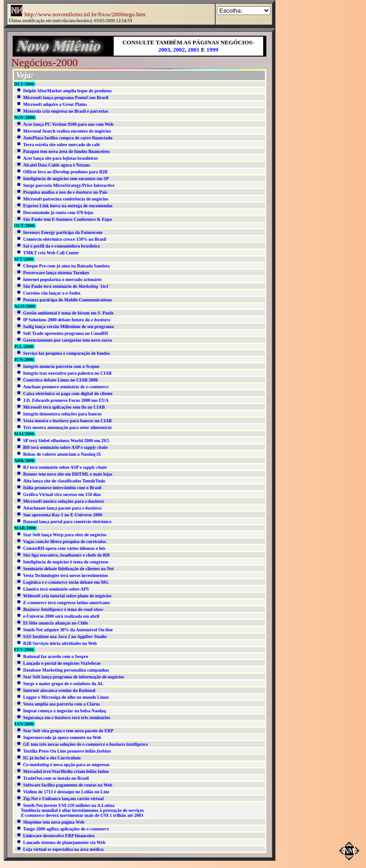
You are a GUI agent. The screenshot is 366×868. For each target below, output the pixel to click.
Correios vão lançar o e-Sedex (52, 293)
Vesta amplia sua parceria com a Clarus (61, 704)
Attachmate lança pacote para (62, 508)
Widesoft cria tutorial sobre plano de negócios (67, 596)
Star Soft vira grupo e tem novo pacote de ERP (68, 731)
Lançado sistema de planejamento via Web (64, 842)
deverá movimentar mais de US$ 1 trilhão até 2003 (82, 815)
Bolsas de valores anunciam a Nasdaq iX (62, 454)
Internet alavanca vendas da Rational (59, 690)
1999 (212, 50)
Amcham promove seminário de (66, 387)
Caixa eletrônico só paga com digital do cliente (68, 393)
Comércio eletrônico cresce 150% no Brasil (65, 239)
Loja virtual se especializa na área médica (63, 849)
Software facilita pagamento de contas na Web (68, 785)
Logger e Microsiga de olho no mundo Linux (66, 697)
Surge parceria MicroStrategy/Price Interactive (69, 185)
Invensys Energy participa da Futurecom (63, 232)
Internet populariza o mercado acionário (62, 279)
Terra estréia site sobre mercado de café (61, 145)
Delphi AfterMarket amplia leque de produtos (67, 91)
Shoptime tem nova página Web (54, 822)
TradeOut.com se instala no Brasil (56, 778)
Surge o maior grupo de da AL (63, 684)
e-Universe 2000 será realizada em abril (61, 616)
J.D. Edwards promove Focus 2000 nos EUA (66, 400)
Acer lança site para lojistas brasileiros (60, 158)
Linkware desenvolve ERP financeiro (59, 836)
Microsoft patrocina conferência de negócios (66, 199)
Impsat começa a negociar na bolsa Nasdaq (65, 711)
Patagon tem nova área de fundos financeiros (66, 151)
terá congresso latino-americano (66, 603)
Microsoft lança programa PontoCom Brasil (66, 98)
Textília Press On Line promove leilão (67, 751)
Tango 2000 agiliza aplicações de (66, 829)
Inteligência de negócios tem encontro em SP (66, 179)
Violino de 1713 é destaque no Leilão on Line (66, 792)
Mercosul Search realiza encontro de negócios (67, 131)
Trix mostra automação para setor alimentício (67, 427)
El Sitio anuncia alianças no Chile (55, 623)
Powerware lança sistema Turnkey (56, 273)
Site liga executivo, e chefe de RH (66, 555)
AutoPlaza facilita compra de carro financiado (68, 138)
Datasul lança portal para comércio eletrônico (67, 522)
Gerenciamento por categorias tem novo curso (67, 340)
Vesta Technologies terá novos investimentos (65, 575)
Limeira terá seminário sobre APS (56, 589)
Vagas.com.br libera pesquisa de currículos (65, 541)
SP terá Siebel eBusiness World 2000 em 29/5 (66, 441)
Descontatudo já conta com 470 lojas (58, 212)
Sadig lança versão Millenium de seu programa (68, 327)
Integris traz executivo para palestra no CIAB (67, 373)
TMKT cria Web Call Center (51, 253)
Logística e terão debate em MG (66, 582)
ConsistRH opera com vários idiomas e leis (64, 548)
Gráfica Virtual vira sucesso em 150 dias (62, 494)
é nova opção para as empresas (66, 765)
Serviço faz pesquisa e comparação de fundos (67, 353)
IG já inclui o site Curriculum (52, 758)
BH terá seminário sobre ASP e (65, 447)
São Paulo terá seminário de (66, 286)
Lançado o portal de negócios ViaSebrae (62, 663)
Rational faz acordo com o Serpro (55, 656)
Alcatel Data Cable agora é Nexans (57, 165)
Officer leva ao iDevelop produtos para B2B (65, 172)
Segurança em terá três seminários (67, 718)
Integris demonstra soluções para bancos (62, 414)
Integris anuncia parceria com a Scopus (61, 366)
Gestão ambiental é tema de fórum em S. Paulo (68, 313)
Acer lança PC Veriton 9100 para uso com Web (68, 124)
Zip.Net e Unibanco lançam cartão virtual (63, 799)
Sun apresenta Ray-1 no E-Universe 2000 (63, 515)
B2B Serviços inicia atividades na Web (60, 643)
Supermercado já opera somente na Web (62, 737)
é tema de (63, 609)
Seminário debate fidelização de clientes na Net (68, 569)
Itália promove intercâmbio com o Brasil (62, 488)
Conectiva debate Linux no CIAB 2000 (60, 380)
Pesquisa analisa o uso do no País (65, 192)
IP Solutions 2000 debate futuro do (67, 320)
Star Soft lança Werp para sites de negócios (65, 535)
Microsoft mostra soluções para (64, 501)
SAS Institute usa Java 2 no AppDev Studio (65, 637)
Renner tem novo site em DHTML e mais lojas (68, 474)
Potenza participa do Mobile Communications (67, 300)
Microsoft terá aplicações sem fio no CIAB (64, 407)
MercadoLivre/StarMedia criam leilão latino (66, 771)
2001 (194, 50)
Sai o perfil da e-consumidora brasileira (61, 246)
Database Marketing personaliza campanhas (66, 670)
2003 (164, 50)
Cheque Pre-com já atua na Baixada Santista (66, 266)
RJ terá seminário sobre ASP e (65, 467)
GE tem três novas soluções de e (86, 744)
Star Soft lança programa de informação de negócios (74, 677)
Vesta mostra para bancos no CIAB (67, 421)
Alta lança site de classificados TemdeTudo (64, 481)
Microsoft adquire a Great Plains (55, 104)
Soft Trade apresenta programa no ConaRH (65, 333)
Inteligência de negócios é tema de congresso (66, 562)
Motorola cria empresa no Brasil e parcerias (66, 111)
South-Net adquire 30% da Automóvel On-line (68, 630)
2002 (179, 50)
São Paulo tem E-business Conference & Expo (67, 219)
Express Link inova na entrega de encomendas (68, 206)
